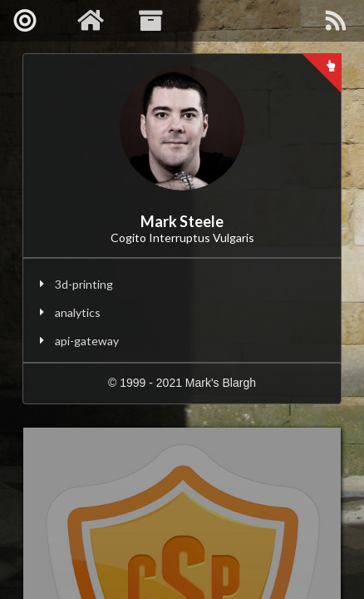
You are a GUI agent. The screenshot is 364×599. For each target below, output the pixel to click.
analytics (78, 312)
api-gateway (87, 341)
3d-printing (84, 284)
